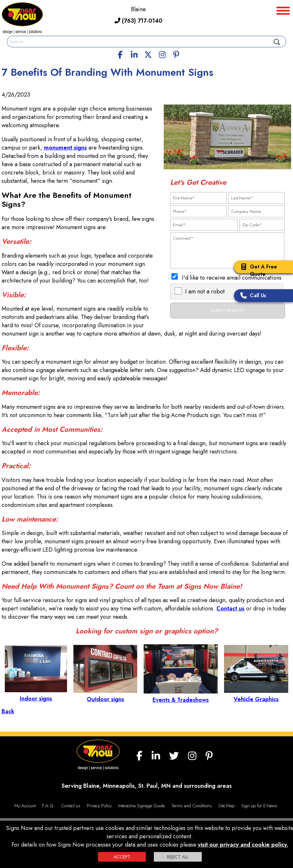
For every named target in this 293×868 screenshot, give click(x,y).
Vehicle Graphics (256, 695)
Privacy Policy (99, 806)
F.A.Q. (48, 806)
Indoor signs (36, 694)
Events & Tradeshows (180, 696)
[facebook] (120, 54)
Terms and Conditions (192, 806)
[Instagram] (162, 54)
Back (8, 711)
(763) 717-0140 (139, 21)
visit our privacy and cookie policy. (243, 845)
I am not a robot (205, 291)
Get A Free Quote (257, 270)
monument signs (65, 148)
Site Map (226, 806)
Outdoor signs (105, 695)
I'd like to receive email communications (232, 278)
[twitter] (148, 54)
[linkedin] (134, 54)
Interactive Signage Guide (141, 806)
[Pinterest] (176, 54)
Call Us (252, 296)
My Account (25, 806)
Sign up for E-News (259, 806)
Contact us (230, 608)
